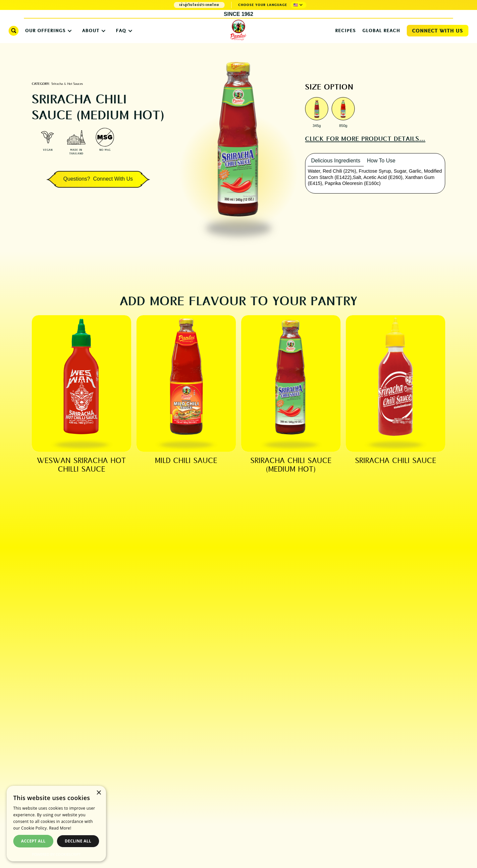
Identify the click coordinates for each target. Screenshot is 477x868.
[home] (238, 30)
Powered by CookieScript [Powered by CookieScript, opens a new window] (56, 854)
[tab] (336, 161)
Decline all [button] (78, 841)
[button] (298, 5)
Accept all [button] (33, 841)
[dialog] (56, 824)
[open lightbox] (317, 110)
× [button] (99, 793)
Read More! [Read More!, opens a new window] (60, 828)
